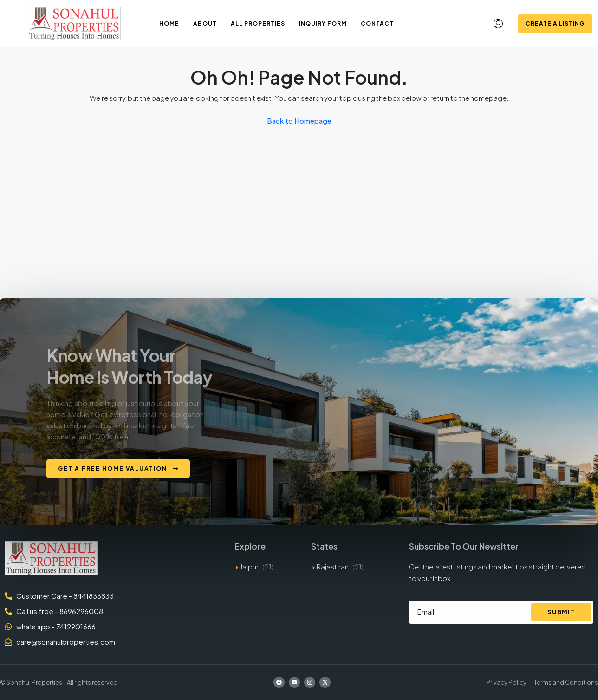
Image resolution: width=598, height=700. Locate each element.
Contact (377, 23)
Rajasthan (333, 566)
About (205, 23)
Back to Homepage (299, 121)
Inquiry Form (323, 23)
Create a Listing (555, 23)
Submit (561, 612)
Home (169, 23)
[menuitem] (498, 24)
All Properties (258, 23)
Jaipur (249, 566)
